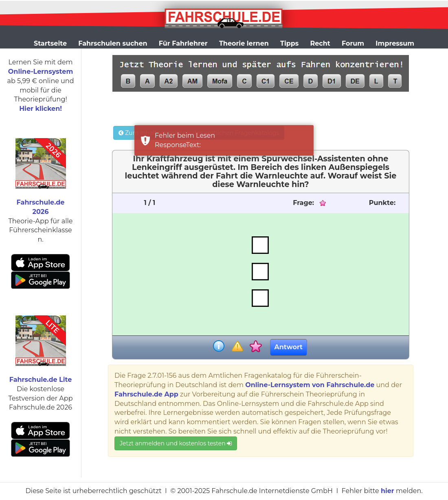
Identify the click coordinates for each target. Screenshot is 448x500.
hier (388, 491)
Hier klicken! (41, 109)
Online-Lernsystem (41, 72)
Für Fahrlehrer (183, 43)
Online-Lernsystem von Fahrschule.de (310, 385)
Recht (320, 43)
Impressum (395, 43)
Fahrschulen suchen (113, 43)
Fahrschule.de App (146, 394)
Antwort (289, 347)
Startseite (50, 43)
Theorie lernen (244, 43)
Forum (353, 43)
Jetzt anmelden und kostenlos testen (176, 443)
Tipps (289, 43)
